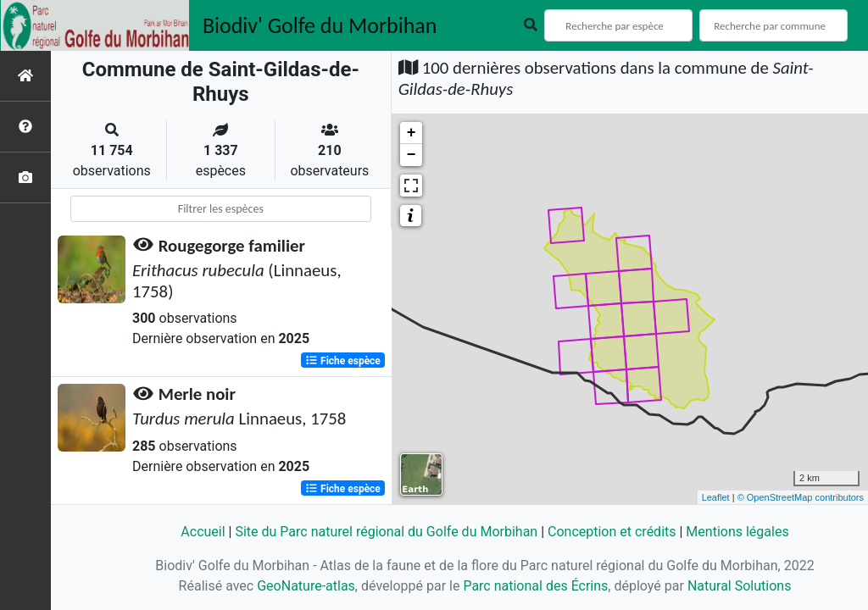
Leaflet (716, 497)
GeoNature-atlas (306, 586)
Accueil (203, 532)
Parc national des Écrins (535, 586)
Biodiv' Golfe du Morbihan (320, 25)
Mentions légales (737, 532)
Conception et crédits (612, 532)
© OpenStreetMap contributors (801, 497)
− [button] (412, 155)
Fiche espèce (343, 360)
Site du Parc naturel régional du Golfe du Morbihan (386, 532)
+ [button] (412, 133)
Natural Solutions (740, 586)
